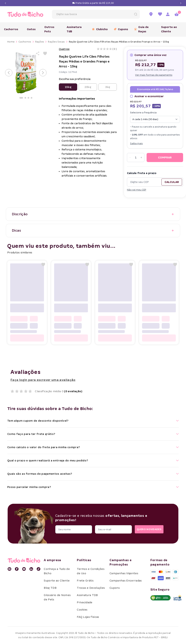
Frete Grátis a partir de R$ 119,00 (95, 3)
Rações (40, 42)
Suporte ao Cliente (169, 29)
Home (11, 42)
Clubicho (99, 29)
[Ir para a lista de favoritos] (160, 14)
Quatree (64, 49)
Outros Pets (49, 29)
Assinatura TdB (74, 29)
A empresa (52, 560)
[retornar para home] (23, 14)
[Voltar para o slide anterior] (9, 73)
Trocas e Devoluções (91, 588)
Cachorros (11, 29)
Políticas (84, 560)
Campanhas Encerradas (126, 581)
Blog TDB (50, 588)
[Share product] (38, 53)
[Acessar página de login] (168, 14)
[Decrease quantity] (130, 158)
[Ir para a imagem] (21, 98)
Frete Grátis (85, 581)
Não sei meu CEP (137, 190)
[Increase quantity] (141, 158)
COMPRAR (165, 158)
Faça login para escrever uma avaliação (43, 380)
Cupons (120, 29)
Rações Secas (56, 42)
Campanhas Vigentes (124, 573)
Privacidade (85, 602)
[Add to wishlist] (45, 53)
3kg (108, 87)
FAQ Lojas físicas (88, 617)
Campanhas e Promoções (121, 562)
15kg (68, 87)
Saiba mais (136, 143)
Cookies (82, 610)
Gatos (31, 29)
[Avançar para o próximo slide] (43, 73)
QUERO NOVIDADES (147, 529)
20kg (88, 87)
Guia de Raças (141, 29)
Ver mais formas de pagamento (154, 75)
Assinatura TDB (87, 595)
